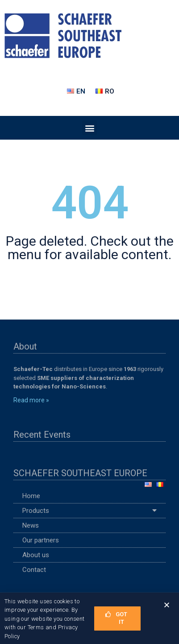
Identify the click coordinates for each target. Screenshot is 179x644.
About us (36, 555)
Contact (34, 570)
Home (31, 496)
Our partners (41, 540)
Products (89, 511)
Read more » (31, 400)
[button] (89, 128)
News (31, 525)
